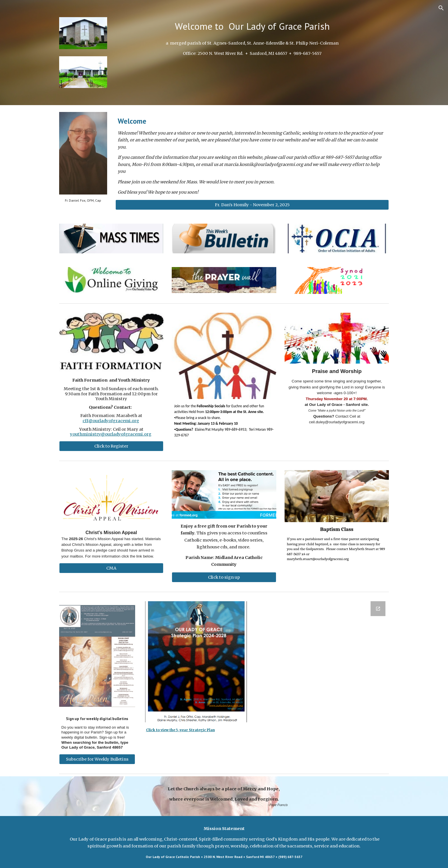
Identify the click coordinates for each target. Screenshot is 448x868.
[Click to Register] (111, 446)
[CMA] (111, 568)
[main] (252, 26)
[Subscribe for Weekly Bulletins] (97, 759)
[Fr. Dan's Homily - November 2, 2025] (252, 205)
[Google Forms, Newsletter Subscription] (323, 645)
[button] (441, 8)
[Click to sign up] (224, 577)
